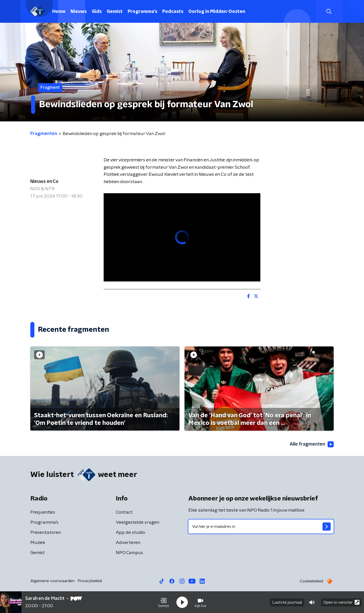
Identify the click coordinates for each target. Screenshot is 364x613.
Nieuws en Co (44, 182)
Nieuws (79, 12)
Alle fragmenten (312, 444)
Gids (97, 12)
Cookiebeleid (311, 581)
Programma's (142, 12)
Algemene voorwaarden (52, 581)
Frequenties (43, 512)
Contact (124, 512)
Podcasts (173, 12)
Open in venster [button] (341, 602)
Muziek (38, 543)
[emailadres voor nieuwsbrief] (261, 527)
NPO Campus (129, 553)
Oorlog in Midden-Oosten (217, 12)
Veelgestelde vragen (138, 522)
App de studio (130, 533)
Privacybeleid (90, 581)
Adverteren (128, 543)
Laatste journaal (287, 602)
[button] (164, 602)
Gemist (115, 12)
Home (59, 12)
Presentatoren (46, 533)
